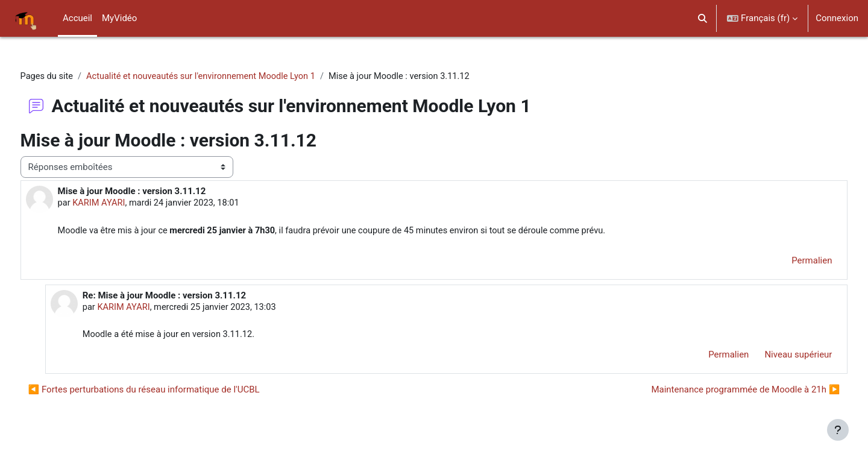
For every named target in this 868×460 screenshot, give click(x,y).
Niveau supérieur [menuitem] (776, 357)
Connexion (837, 18)
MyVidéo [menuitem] (119, 18)
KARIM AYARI (122, 204)
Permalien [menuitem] (789, 262)
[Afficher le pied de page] (838, 430)
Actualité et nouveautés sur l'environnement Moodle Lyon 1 (228, 77)
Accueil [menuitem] (77, 18)
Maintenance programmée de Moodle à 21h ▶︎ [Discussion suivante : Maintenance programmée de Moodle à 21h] (723, 391)
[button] (703, 18)
